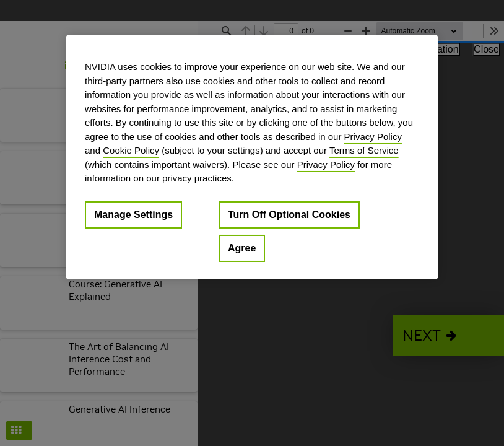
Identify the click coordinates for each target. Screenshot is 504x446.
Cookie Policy (131, 150)
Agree (242, 247)
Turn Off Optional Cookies (289, 214)
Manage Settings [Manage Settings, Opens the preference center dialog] (133, 214)
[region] (252, 157)
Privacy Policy (373, 136)
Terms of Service (364, 150)
